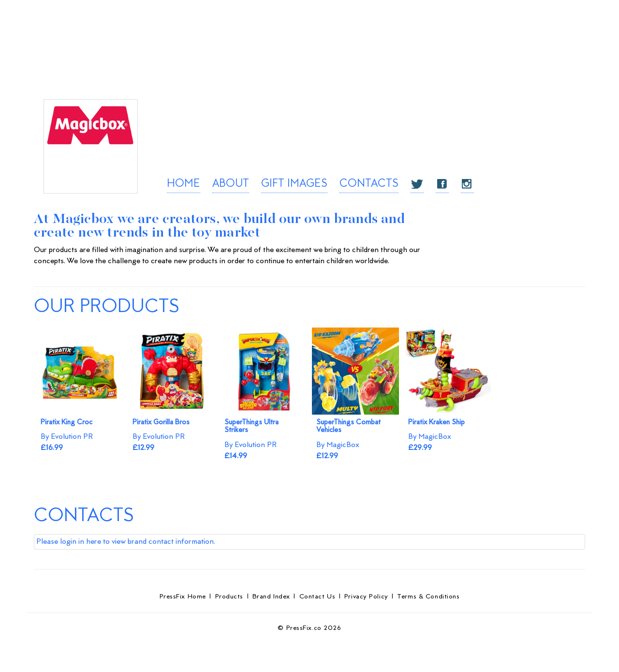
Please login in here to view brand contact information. (126, 542)
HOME (184, 184)
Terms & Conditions (428, 597)
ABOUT (231, 184)
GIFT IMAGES (294, 184)
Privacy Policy (366, 597)
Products (229, 597)
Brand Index (271, 597)
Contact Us (317, 597)
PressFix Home (183, 597)
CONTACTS (369, 184)
